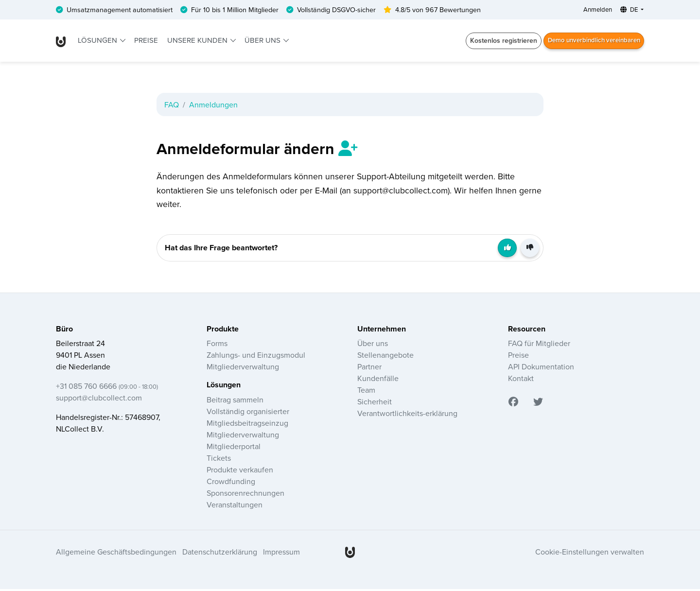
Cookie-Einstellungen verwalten (590, 554)
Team (366, 392)
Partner (369, 369)
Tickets (219, 460)
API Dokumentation (541, 369)
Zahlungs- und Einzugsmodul (256, 357)
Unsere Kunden (198, 41)
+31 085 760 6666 (107, 388)
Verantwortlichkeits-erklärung (407, 416)
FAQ (172, 105)
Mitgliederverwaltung (243, 369)
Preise (146, 41)
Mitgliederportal (234, 448)
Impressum (281, 554)
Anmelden (592, 10)
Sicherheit (375, 404)
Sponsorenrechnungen (245, 495)
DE (627, 10)
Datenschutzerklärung (220, 554)
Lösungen (99, 41)
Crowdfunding (231, 483)
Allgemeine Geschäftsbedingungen (116, 554)
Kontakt (521, 381)
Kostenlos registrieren (495, 41)
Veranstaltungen (235, 506)
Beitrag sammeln (235, 401)
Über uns (263, 41)
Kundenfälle (378, 381)
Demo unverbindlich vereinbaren (590, 41)
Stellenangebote (385, 357)
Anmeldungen (213, 105)
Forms (217, 346)
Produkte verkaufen (240, 471)
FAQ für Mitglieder (539, 346)
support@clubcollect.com (99, 400)
